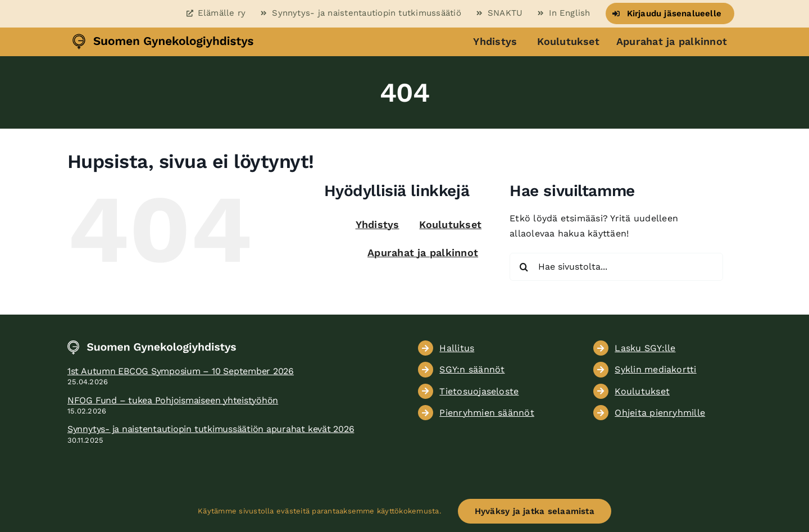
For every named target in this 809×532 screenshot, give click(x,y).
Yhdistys (495, 41)
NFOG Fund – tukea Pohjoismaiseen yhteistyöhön (173, 400)
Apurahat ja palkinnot (672, 41)
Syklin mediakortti (655, 369)
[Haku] (524, 267)
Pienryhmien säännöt (487, 413)
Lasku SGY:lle (645, 348)
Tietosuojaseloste (479, 391)
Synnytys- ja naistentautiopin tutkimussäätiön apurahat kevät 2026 (211, 429)
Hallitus (457, 348)
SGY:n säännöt (472, 369)
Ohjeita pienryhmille (660, 413)
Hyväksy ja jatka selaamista (535, 511)
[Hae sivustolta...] (616, 267)
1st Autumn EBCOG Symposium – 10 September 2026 (181, 371)
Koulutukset (568, 41)
